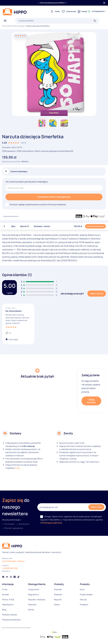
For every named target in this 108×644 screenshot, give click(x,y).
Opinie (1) (25, 226)
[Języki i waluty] (99, 11)
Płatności (32, 605)
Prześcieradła (86, 594)
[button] (42, 123)
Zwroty (31, 610)
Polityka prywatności (12, 620)
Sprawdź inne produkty (96, 226)
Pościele (58, 589)
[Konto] (55, 11)
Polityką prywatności (52, 523)
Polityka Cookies (10, 615)
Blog (4, 610)
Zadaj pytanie (91, 401)
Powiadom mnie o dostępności (54, 197)
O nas (5, 589)
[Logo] (15, 12)
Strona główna (8, 26)
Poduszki (58, 594)
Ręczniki (58, 599)
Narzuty (83, 599)
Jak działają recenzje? (72, 294)
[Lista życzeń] (69, 11)
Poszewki (84, 605)
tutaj (17, 468)
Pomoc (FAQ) (8, 599)
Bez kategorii (20, 26)
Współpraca (8, 605)
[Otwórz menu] (5, 21)
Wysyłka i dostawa (37, 599)
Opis (13, 226)
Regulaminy (33, 594)
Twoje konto (34, 589)
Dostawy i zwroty (42, 226)
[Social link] (3, 577)
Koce (82, 589)
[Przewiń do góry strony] (4, 226)
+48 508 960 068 (10, 568)
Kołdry (57, 605)
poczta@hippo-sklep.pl (13, 561)
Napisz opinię (97, 293)
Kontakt (6, 594)
